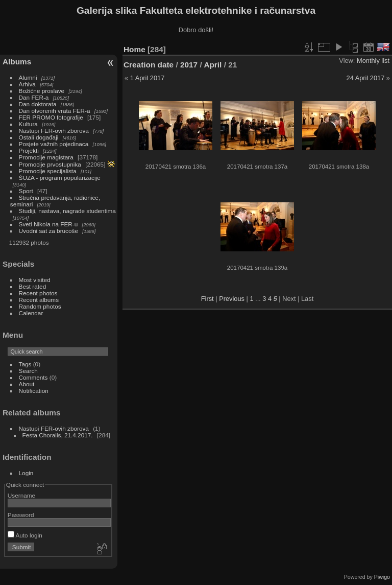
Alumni (28, 77)
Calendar (31, 313)
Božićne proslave (42, 91)
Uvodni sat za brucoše (48, 231)
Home (134, 49)
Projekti (29, 150)
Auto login (25, 535)
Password (21, 515)
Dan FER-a (34, 97)
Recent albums (39, 300)
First (207, 299)
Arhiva (27, 84)
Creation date (149, 65)
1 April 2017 (148, 78)
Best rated (33, 286)
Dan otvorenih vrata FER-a (55, 111)
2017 (189, 65)
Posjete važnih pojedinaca (54, 144)
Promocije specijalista (48, 171)
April (213, 65)
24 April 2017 (366, 78)
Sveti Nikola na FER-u (48, 224)
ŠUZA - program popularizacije (60, 178)
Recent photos (38, 293)
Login (26, 473)
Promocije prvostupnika (50, 164)
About (27, 384)
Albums (17, 62)
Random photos (40, 306)
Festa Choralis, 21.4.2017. (58, 435)
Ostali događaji (39, 137)
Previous (232, 299)
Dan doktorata (38, 104)
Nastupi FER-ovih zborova (54, 131)
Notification (34, 391)
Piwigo (382, 577)
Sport (26, 191)
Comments (33, 377)
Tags (25, 364)
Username (21, 495)
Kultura (28, 124)
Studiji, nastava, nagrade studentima (67, 211)
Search (28, 371)
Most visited (35, 280)
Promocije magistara (46, 157)
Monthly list (373, 61)
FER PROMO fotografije (51, 117)
